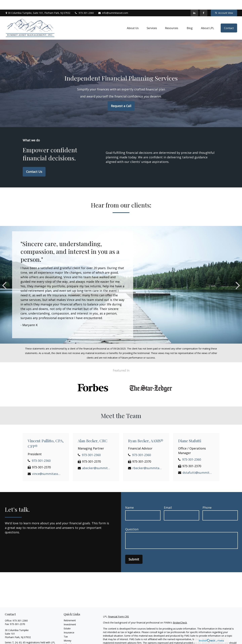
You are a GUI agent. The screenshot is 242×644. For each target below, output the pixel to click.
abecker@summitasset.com (97, 459)
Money (67, 631)
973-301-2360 (84, 3)
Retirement (70, 611)
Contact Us (34, 162)
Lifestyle (68, 635)
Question (132, 520)
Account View (224, 3)
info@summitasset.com (113, 3)
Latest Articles (71, 639)
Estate (67, 619)
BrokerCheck (180, 613)
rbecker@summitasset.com (147, 459)
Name (129, 498)
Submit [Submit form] (134, 550)
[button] (133, 18)
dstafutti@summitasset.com (197, 463)
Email (168, 498)
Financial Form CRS (118, 607)
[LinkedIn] (194, 3)
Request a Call (121, 96)
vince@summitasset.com (47, 464)
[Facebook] (204, 3)
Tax (66, 627)
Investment (70, 615)
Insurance (69, 623)
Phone (207, 498)
